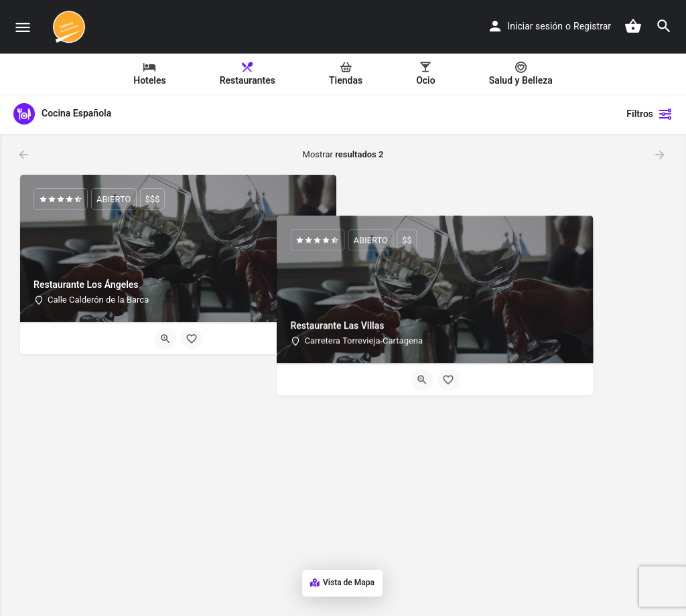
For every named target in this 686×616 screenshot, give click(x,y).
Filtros (649, 114)
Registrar (592, 26)
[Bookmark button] (192, 339)
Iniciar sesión (536, 26)
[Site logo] (71, 27)
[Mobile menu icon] (23, 27)
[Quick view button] (165, 339)
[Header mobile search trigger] (664, 26)
